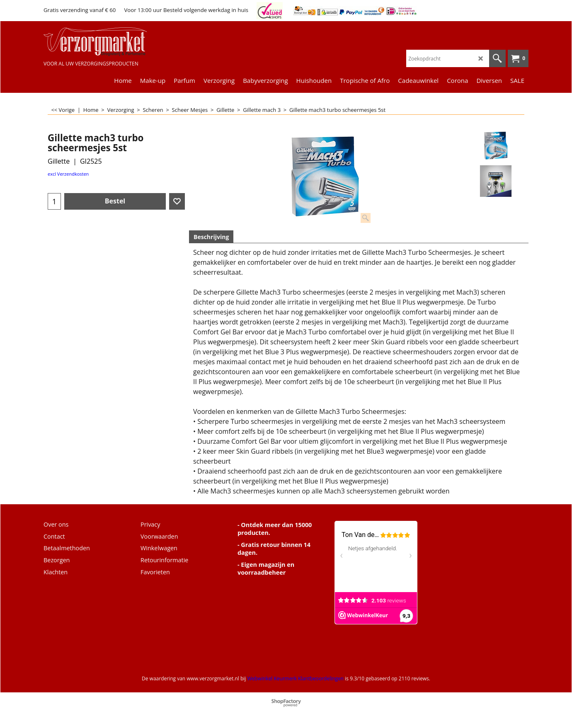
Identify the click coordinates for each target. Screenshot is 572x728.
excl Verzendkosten (68, 174)
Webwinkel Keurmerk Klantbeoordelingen (295, 678)
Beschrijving (211, 237)
